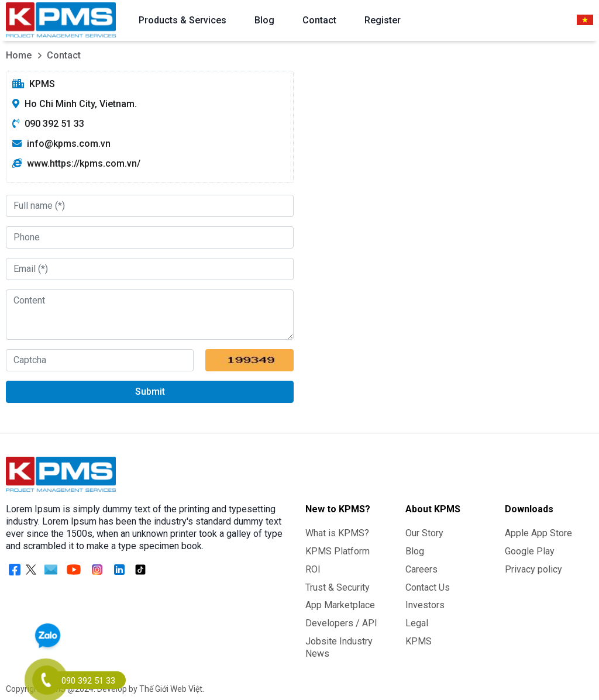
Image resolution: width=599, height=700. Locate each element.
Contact (319, 20)
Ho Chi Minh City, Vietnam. (81, 104)
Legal (417, 623)
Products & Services (183, 20)
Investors (425, 605)
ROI (313, 569)
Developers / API (341, 623)
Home (19, 55)
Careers (421, 569)
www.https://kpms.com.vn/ (84, 163)
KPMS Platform (338, 551)
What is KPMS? (337, 533)
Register (383, 20)
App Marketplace (340, 605)
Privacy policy (533, 569)
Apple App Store (538, 533)
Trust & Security (338, 587)
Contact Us (428, 587)
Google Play (530, 551)
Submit (150, 392)
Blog (264, 20)
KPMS (419, 641)
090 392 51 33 (54, 124)
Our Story (424, 533)
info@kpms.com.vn (69, 144)
